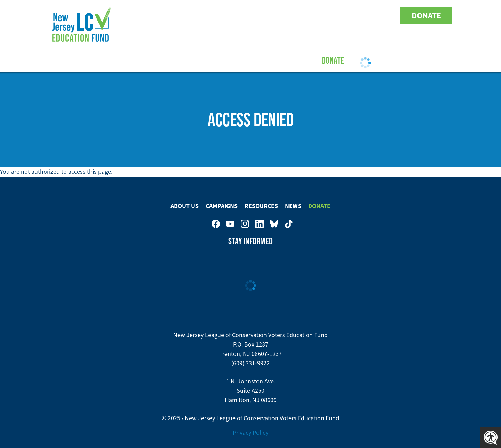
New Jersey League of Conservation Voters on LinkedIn (358, 16)
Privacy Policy (250, 433)
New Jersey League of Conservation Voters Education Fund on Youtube (329, 16)
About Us (171, 60)
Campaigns (215, 60)
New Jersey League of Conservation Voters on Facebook (315, 16)
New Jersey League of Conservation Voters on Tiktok (388, 16)
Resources (261, 60)
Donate (426, 16)
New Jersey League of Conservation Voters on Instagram (344, 16)
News (293, 206)
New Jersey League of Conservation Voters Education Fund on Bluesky (373, 16)
